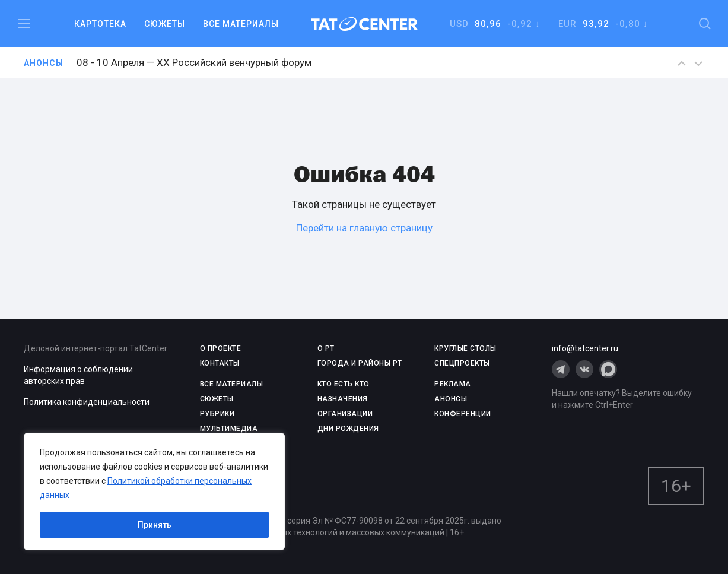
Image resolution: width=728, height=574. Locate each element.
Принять (155, 525)
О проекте (221, 348)
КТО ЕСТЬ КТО (344, 384)
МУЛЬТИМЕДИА (229, 429)
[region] (154, 491)
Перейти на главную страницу (364, 228)
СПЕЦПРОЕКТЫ (462, 363)
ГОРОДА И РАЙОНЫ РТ (360, 363)
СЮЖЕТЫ (217, 399)
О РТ (326, 348)
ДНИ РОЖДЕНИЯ (348, 429)
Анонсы (44, 63)
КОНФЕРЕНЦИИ (463, 414)
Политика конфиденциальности (87, 402)
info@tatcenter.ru (585, 348)
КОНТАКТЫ (220, 363)
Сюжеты (165, 24)
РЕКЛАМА (453, 384)
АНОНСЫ (451, 399)
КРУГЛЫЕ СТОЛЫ (465, 348)
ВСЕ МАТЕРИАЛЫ (232, 384)
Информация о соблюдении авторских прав (78, 375)
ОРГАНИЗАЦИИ (345, 414)
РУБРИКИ (217, 414)
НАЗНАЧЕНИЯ (343, 399)
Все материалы (241, 24)
